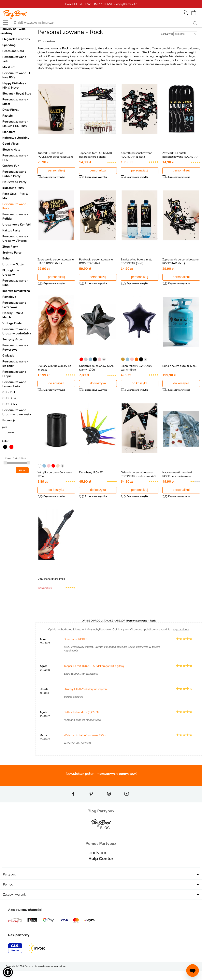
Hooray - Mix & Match (13, 315)
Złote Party (10, 247)
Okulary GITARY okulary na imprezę (86, 698)
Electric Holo (11, 150)
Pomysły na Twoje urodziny (13, 31)
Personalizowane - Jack (15, 59)
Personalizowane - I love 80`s (16, 75)
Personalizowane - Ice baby (15, 364)
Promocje (9, 420)
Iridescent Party (13, 188)
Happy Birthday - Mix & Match (14, 85)
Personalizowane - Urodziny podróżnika (17, 331)
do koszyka (56, 387)
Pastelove (9, 297)
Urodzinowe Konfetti (17, 225)
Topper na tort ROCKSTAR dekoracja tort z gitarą (95, 155)
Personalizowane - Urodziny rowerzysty (17, 412)
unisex (11, 432)
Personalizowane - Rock (15, 206)
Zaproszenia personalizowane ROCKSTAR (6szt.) (180, 263)
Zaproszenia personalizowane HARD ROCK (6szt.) (56, 263)
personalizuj (56, 170)
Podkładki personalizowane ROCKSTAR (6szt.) (96, 263)
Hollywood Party (14, 182)
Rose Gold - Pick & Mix (15, 196)
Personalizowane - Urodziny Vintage (15, 239)
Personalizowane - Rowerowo (15, 347)
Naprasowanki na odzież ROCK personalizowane (177, 480)
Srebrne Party (12, 253)
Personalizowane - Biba (15, 283)
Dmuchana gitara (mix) (51, 586)
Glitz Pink (9, 392)
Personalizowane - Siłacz (15, 102)
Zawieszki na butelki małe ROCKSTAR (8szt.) (136, 263)
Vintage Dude (12, 323)
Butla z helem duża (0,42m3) (180, 370)
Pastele (7, 116)
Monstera (9, 132)
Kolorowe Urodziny (16, 138)
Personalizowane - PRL (15, 158)
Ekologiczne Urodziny (11, 272)
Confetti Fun (11, 166)
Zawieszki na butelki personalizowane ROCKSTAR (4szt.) (180, 157)
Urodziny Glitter (14, 264)
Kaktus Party (11, 230)
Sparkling (9, 45)
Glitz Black (10, 404)
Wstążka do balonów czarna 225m (85, 745)
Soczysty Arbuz (13, 339)
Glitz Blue (9, 398)
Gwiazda (8, 356)
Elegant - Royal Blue (17, 94)
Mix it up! (9, 67)
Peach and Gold (13, 51)
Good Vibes (10, 144)
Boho (6, 258)
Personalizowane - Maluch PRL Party (15, 124)
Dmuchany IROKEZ (91, 478)
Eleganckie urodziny (16, 39)
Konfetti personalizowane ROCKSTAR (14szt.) (136, 155)
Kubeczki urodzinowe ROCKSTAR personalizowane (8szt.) (55, 157)
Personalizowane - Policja (15, 216)
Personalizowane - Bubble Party (15, 174)
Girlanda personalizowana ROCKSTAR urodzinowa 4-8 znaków (138, 482)
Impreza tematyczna (16, 291)
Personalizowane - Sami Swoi (15, 305)
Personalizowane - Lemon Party (15, 384)
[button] (8, 972)
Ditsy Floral (10, 110)
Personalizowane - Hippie (15, 374)
